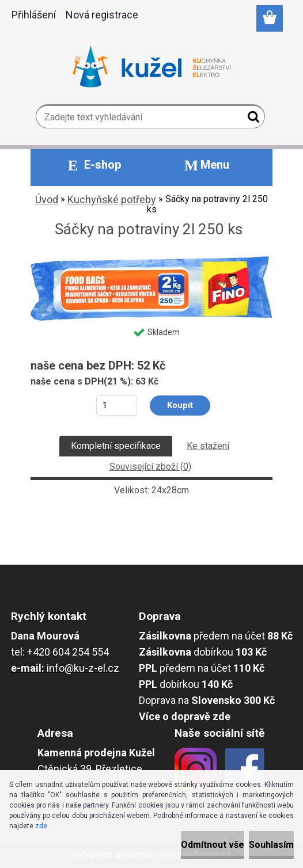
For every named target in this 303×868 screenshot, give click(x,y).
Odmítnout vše (213, 845)
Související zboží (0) (150, 467)
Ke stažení (208, 446)
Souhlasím (271, 845)
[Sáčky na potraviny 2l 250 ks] (151, 260)
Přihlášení (34, 15)
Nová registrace (102, 15)
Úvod (47, 199)
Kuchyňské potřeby (112, 199)
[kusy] (117, 406)
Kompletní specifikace (116, 446)
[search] (251, 119)
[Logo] (152, 67)
